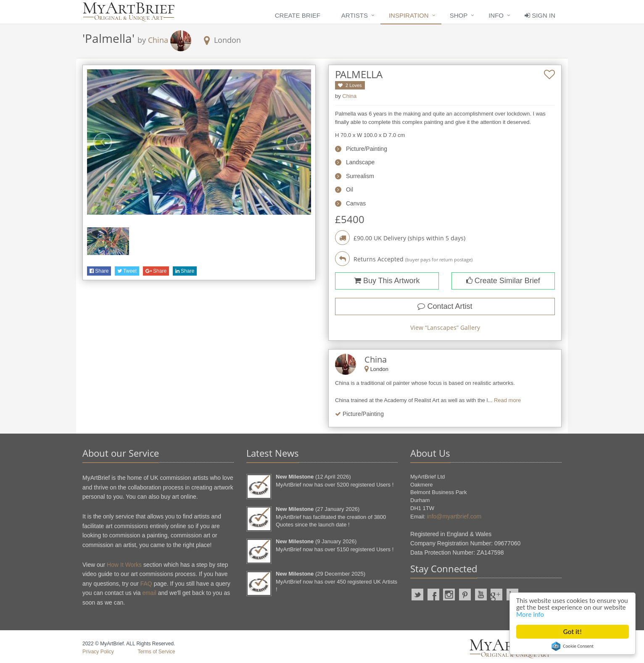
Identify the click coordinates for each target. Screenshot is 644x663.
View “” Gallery (445, 328)
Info (496, 15)
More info (555, 614)
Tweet (127, 271)
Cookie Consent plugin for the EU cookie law (573, 646)
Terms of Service (156, 652)
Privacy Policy (98, 652)
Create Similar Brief (503, 281)
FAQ (146, 584)
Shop (459, 15)
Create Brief (298, 15)
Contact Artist (445, 306)
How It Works (124, 565)
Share (99, 271)
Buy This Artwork (387, 281)
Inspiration (409, 15)
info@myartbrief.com (454, 516)
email (149, 593)
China (158, 40)
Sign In (540, 15)
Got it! (573, 632)
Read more (507, 400)
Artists (355, 15)
